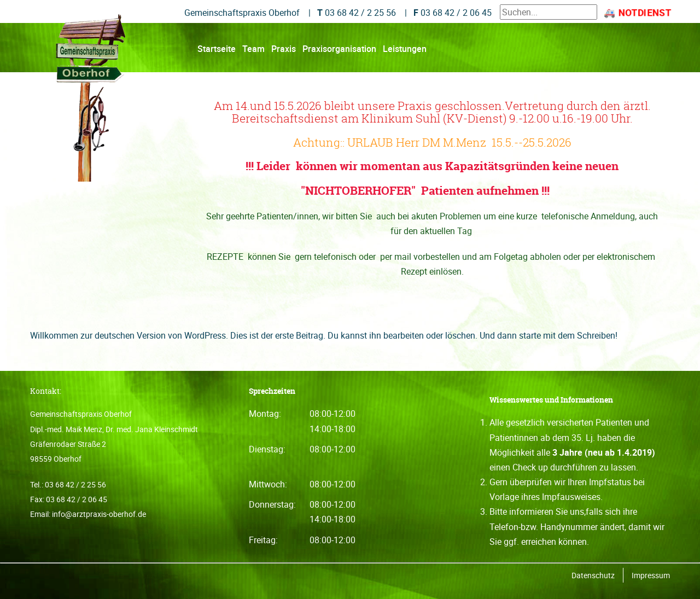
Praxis (284, 49)
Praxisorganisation (339, 49)
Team (253, 49)
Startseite (217, 49)
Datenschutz (593, 575)
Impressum (651, 575)
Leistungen (405, 49)
